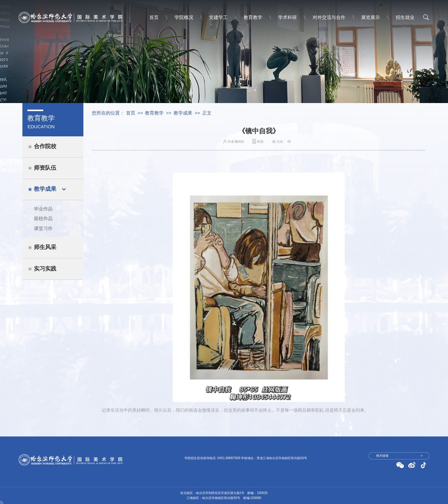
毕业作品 (43, 209)
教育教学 (253, 17)
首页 (154, 17)
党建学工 (218, 17)
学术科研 (287, 17)
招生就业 (405, 17)
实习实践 (45, 269)
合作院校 (45, 146)
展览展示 (371, 17)
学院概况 (184, 17)
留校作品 (43, 218)
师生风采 (45, 247)
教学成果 (45, 189)
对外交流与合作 (329, 17)
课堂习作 (43, 228)
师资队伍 (45, 168)
